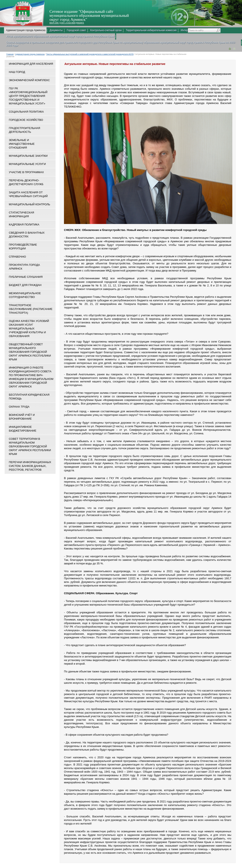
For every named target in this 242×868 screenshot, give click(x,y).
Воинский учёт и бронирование (22, 417)
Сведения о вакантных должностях (27, 235)
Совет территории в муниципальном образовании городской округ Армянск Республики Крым (30, 446)
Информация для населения (31, 64)
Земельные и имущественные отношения (22, 144)
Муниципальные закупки (28, 156)
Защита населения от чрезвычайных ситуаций (28, 194)
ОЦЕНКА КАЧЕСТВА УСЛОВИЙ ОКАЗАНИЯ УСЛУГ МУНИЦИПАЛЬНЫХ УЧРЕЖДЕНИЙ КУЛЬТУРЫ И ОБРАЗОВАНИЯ (29, 329)
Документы (56, 30)
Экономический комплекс (29, 80)
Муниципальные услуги (27, 164)
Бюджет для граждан (25, 285)
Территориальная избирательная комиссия (151, 30)
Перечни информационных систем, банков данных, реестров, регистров (30, 466)
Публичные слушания (26, 277)
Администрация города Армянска (26, 30)
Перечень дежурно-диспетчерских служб (26, 182)
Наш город (17, 72)
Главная (10, 54)
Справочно (17, 257)
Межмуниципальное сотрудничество (25, 295)
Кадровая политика (24, 225)
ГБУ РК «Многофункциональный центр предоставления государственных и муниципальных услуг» (28, 96)
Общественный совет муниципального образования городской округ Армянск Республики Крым (30, 352)
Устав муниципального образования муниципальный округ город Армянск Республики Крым (60, 36)
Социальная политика (26, 112)
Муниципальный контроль (29, 204)
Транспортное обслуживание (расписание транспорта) (31, 309)
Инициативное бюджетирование (23, 429)
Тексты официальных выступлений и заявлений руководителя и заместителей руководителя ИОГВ (90, 54)
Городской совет (76, 30)
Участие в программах (26, 172)
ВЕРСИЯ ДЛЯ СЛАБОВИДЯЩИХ (67, 23)
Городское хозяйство (26, 120)
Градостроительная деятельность (25, 130)
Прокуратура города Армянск (24, 267)
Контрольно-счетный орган (106, 30)
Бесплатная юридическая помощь (29, 397)
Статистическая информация (21, 214)
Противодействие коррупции (23, 247)
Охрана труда (19, 407)
